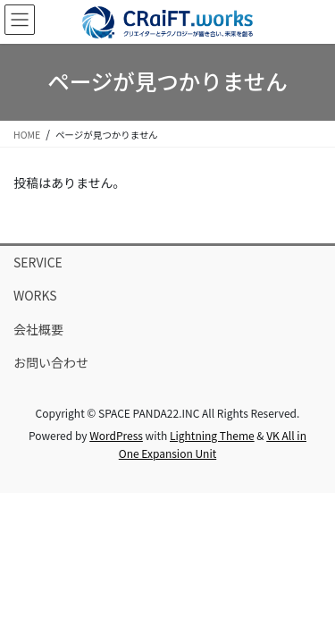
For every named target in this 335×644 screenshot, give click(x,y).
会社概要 (38, 329)
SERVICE (38, 262)
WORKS (35, 295)
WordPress (116, 435)
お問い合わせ (51, 362)
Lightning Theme (212, 435)
